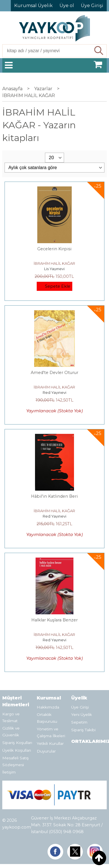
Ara (99, 51)
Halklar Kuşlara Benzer (54, 620)
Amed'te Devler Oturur (54, 373)
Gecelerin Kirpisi (54, 249)
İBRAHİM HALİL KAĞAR (54, 263)
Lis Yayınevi (54, 269)
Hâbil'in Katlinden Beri (54, 496)
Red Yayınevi (54, 392)
